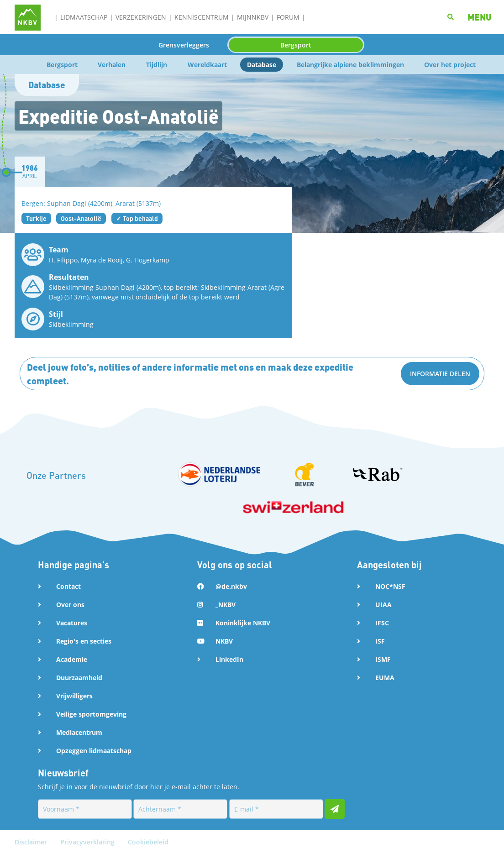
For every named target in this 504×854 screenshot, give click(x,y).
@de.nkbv (231, 586)
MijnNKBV (253, 17)
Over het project (450, 65)
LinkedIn (229, 659)
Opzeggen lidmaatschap (94, 751)
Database (262, 65)
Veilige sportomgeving (91, 714)
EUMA (385, 678)
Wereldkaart (207, 65)
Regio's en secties (84, 641)
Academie (72, 659)
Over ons (70, 605)
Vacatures (72, 623)
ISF (380, 641)
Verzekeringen (141, 17)
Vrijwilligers (74, 696)
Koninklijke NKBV (243, 623)
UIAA (383, 605)
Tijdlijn (157, 65)
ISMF (383, 659)
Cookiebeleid (148, 842)
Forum (288, 17)
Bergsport (296, 45)
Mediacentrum (79, 732)
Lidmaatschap (84, 17)
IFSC (382, 623)
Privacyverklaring (88, 842)
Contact (68, 586)
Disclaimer (32, 842)
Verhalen (112, 65)
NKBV (224, 641)
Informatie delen (440, 374)
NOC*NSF (390, 586)
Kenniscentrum (202, 17)
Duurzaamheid (79, 678)
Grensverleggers (184, 45)
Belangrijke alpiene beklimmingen (350, 65)
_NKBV (226, 605)
